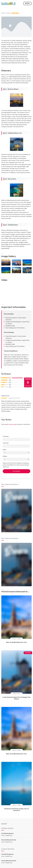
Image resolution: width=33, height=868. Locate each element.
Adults (16, 452)
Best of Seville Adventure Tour (17, 642)
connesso (12, 424)
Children (16, 458)
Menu (27, 4)
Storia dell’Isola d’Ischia (9, 840)
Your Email (16, 445)
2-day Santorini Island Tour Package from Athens (16, 698)
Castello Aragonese (7, 833)
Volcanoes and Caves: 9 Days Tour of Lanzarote (16, 810)
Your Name (16, 438)
